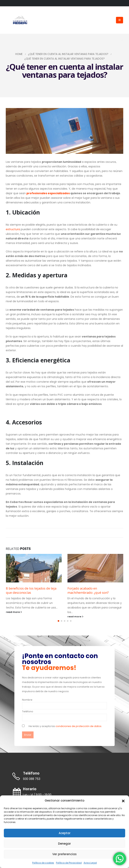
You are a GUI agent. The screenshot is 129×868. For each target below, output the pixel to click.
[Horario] (64, 794)
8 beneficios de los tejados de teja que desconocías (31, 590)
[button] (123, 801)
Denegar (64, 844)
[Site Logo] (20, 20)
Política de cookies (43, 863)
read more (14, 612)
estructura (13, 229)
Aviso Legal (90, 863)
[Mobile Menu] (120, 20)
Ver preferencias (64, 854)
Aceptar (65, 833)
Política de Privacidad (69, 863)
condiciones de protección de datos (78, 728)
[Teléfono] (64, 778)
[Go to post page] (34, 568)
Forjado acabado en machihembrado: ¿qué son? (88, 590)
